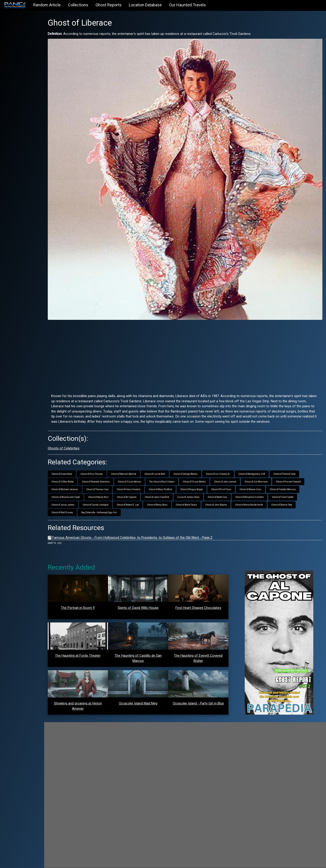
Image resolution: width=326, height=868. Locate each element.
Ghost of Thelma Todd (297, 466)
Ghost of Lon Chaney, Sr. (230, 466)
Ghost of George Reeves (198, 466)
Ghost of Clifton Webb (75, 474)
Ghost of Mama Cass (263, 482)
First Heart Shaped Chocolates (204, 600)
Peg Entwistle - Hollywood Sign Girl (111, 505)
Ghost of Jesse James (75, 497)
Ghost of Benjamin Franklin (262, 489)
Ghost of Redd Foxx (230, 489)
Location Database (145, 5)
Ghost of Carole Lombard (108, 497)
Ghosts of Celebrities (76, 441)
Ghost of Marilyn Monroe (136, 466)
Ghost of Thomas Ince (110, 482)
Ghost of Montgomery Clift (264, 466)
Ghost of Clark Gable (295, 489)
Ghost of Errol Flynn (234, 482)
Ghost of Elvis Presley (104, 466)
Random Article (47, 5)
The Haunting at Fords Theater (89, 648)
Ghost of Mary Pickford (173, 482)
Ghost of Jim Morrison (268, 474)
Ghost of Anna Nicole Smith (261, 497)
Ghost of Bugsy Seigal (204, 482)
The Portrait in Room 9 (89, 600)
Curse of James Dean (201, 489)
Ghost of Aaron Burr (111, 489)
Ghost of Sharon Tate (294, 497)
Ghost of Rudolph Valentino (108, 474)
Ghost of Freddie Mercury (295, 482)
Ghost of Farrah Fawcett (301, 474)
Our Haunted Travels (187, 5)
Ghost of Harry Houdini (141, 482)
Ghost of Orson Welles (207, 474)
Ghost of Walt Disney (75, 505)
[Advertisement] (191, 342)
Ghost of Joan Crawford (169, 489)
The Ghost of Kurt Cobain (174, 474)
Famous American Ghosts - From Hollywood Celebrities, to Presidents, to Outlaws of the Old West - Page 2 (145, 530)
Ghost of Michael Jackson (77, 482)
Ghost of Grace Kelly (74, 466)
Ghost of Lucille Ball (167, 466)
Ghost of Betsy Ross (170, 497)
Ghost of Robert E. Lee (140, 497)
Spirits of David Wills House (146, 600)
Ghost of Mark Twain (199, 497)
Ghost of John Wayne (228, 497)
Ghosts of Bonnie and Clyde (78, 489)
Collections (78, 5)
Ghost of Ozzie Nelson (142, 474)
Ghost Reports (109, 5)
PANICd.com (88, 862)
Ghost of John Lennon (238, 474)
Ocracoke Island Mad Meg (146, 696)
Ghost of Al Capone (139, 489)
